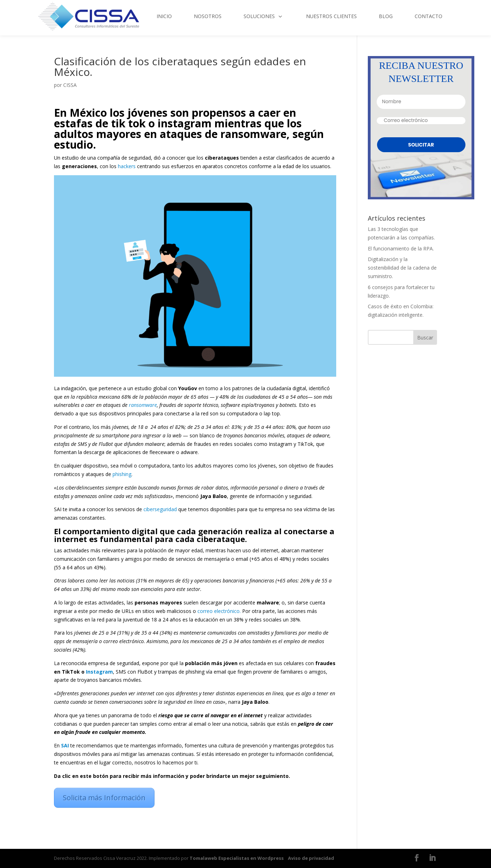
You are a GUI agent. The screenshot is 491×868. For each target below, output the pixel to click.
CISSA (70, 85)
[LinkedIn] (432, 858)
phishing (122, 474)
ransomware (143, 405)
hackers (127, 166)
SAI (65, 745)
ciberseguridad (160, 509)
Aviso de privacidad (311, 858)
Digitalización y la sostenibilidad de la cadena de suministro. (402, 268)
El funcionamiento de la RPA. (401, 248)
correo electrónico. (218, 611)
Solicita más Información (104, 798)
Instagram (99, 672)
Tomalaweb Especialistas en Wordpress (237, 858)
